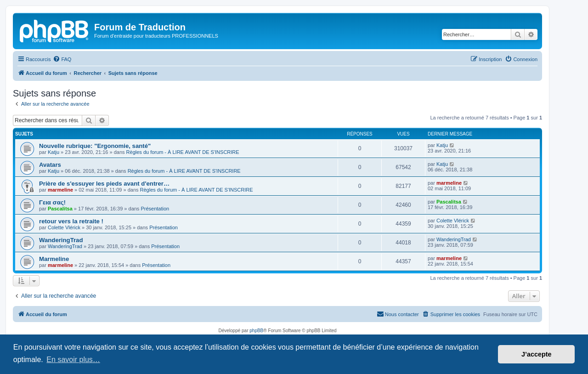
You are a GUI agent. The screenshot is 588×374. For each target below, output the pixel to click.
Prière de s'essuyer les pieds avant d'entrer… (104, 184)
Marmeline (54, 259)
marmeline (60, 190)
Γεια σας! (52, 202)
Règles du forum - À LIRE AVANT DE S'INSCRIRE (183, 152)
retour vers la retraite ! (71, 221)
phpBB (256, 331)
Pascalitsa (60, 209)
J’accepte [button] (537, 354)
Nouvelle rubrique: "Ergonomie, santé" (95, 146)
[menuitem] (62, 59)
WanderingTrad (61, 240)
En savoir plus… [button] (73, 360)
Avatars (50, 165)
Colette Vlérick (64, 227)
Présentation (155, 209)
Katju (54, 152)
